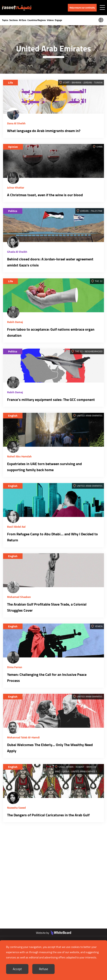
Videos (50, 20)
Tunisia (98, 82)
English (13, 416)
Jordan (88, 82)
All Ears (23, 20)
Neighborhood (94, 351)
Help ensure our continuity (82, 8)
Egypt (66, 82)
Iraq (58, 771)
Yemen (99, 626)
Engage (58, 20)
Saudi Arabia (66, 767)
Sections (14, 20)
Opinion (13, 147)
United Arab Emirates (90, 416)
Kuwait (80, 767)
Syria (99, 147)
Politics (13, 211)
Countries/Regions (37, 20)
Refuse (44, 969)
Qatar (66, 771)
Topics (5, 20)
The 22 (99, 281)
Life (10, 83)
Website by (53, 933)
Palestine (97, 211)
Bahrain (76, 82)
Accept (17, 969)
